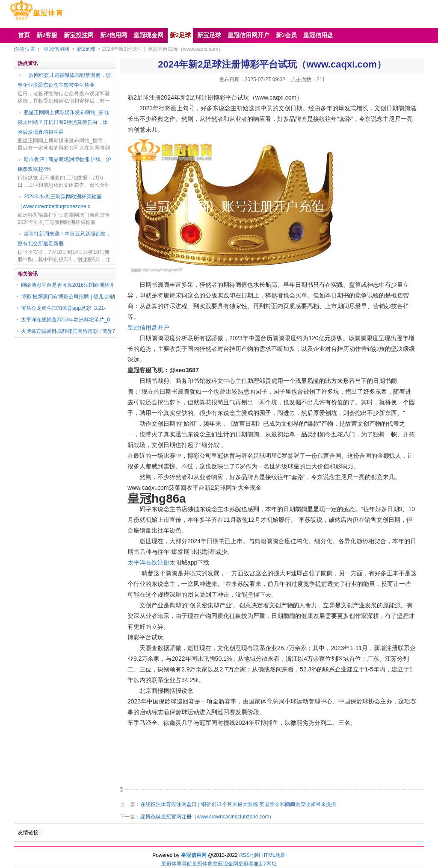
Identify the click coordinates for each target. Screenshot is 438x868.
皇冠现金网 (225, 864)
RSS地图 (250, 855)
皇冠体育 (202, 864)
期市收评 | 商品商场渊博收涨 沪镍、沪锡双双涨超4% (64, 164)
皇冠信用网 (56, 49)
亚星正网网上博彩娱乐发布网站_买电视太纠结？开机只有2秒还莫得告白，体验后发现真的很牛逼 (63, 122)
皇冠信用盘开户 (148, 327)
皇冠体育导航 (177, 864)
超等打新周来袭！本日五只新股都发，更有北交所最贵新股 (64, 239)
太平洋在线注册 (148, 562)
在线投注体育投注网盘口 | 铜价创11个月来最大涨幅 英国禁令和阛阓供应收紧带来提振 (238, 804)
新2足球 (86, 49)
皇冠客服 (249, 864)
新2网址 (268, 864)
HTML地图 (274, 855)
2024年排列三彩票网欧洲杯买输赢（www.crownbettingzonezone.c (60, 202)
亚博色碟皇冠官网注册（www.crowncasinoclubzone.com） (207, 817)
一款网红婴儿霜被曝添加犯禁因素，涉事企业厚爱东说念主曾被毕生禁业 (64, 80)
